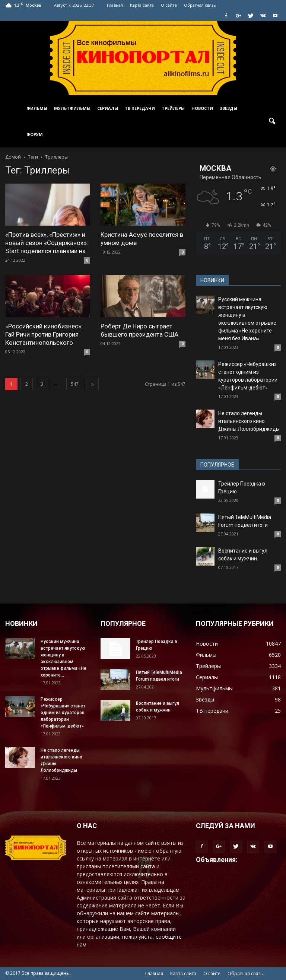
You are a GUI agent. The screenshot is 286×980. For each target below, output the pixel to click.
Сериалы (108, 108)
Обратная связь (200, 5)
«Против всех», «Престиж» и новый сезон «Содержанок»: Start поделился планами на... (48, 243)
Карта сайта (142, 5)
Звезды (228, 108)
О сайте (169, 5)
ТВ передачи (140, 108)
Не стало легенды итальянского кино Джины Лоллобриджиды (249, 421)
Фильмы (37, 108)
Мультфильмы (72, 108)
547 (75, 384)
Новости (202, 108)
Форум (35, 134)
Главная (115, 5)
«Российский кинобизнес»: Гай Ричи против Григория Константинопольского (44, 334)
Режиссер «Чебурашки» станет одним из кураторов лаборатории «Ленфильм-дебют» (63, 713)
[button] (272, 121)
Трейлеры (173, 108)
